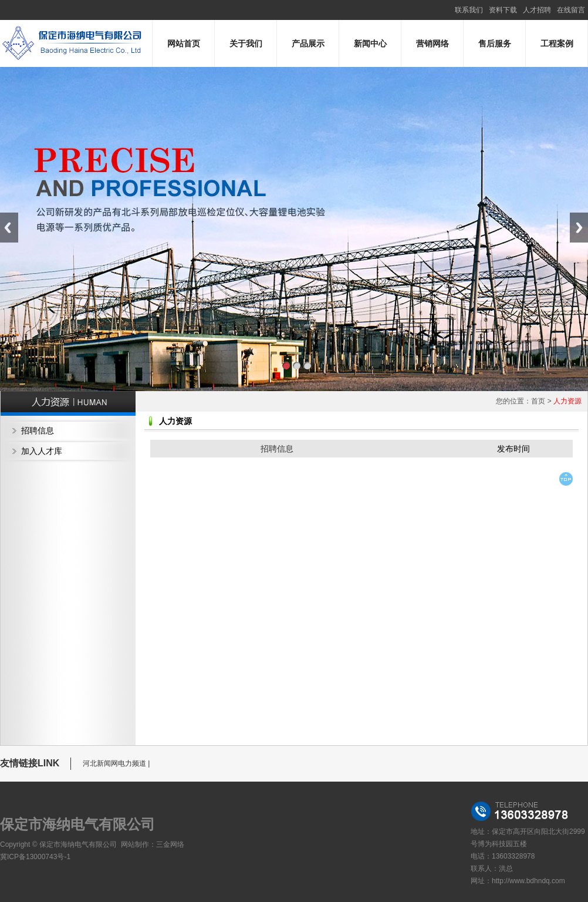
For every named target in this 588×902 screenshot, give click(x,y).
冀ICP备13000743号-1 (35, 857)
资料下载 (503, 10)
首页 (538, 401)
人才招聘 (537, 10)
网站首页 (184, 43)
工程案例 (557, 43)
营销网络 (432, 43)
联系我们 (469, 10)
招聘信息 (38, 430)
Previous (9, 228)
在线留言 (571, 10)
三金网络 (170, 844)
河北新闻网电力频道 (114, 763)
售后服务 (495, 43)
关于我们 (246, 43)
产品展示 (308, 43)
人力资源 (567, 401)
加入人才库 (42, 451)
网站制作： (138, 844)
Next (579, 228)
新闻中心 (370, 43)
